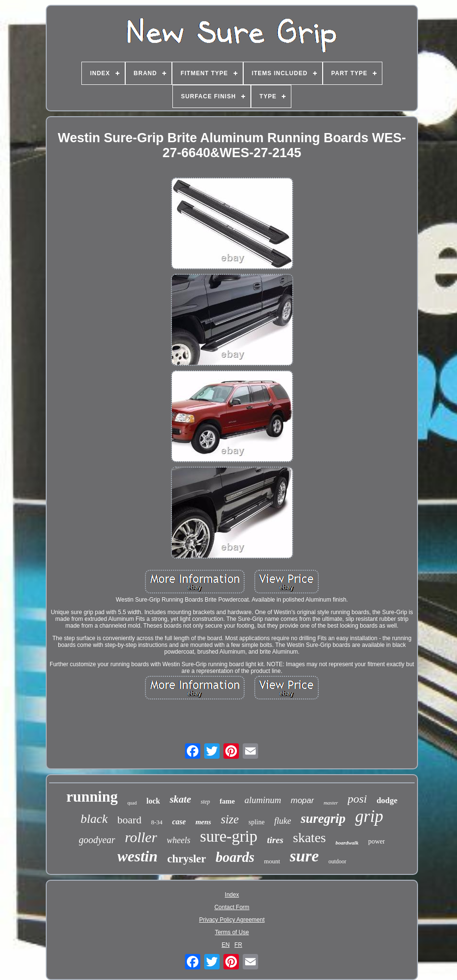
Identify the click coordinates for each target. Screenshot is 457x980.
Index (232, 895)
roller (141, 837)
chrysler (186, 859)
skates (309, 838)
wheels (178, 840)
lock (153, 801)
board (130, 820)
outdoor (337, 861)
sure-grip (228, 836)
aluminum (263, 800)
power (376, 841)
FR (238, 945)
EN (226, 945)
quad (132, 803)
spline (256, 822)
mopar (302, 800)
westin (138, 856)
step (205, 802)
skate (180, 799)
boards (235, 857)
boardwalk (347, 843)
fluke (282, 821)
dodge (387, 800)
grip (369, 816)
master (331, 803)
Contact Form (232, 907)
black (94, 819)
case (179, 822)
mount (272, 861)
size (230, 819)
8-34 (157, 822)
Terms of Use (232, 932)
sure (304, 856)
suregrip (323, 819)
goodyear (97, 840)
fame (227, 801)
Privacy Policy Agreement (232, 920)
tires (275, 840)
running (92, 797)
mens (203, 822)
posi (357, 799)
